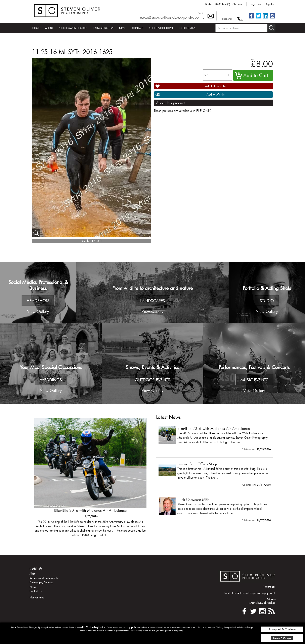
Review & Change (282, 638)
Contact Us (36, 591)
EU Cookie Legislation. (94, 627)
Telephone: (226, 19)
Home (36, 28)
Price (253, 59)
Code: (86, 241)
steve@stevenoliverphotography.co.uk (172, 18)
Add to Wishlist (216, 94)
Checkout (237, 4)
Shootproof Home (161, 28)
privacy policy (130, 627)
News (123, 28)
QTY (207, 75)
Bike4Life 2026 (187, 28)
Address (271, 599)
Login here (256, 4)
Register (270, 4)
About (49, 28)
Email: (201, 13)
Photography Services (73, 28)
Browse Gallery (103, 28)
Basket (209, 4)
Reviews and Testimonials (44, 578)
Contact (138, 28)
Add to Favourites (216, 86)
